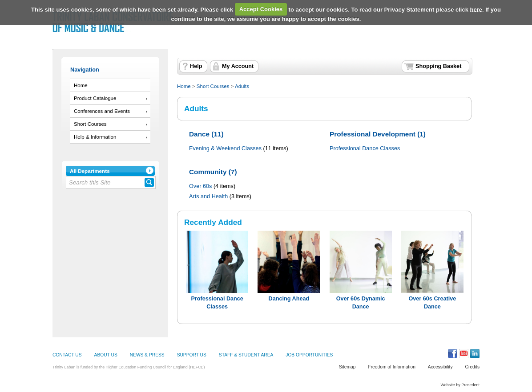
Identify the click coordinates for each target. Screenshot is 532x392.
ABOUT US (106, 355)
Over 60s (200, 186)
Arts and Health (208, 196)
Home (81, 85)
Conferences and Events (102, 111)
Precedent (470, 385)
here (476, 9)
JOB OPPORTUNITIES (309, 355)
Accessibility (440, 367)
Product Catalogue (95, 98)
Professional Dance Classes (365, 148)
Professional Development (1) (378, 134)
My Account (238, 66)
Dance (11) (206, 134)
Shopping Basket (438, 66)
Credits (472, 367)
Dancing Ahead (289, 299)
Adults (242, 86)
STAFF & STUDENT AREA (246, 355)
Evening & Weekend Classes (225, 148)
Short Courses (90, 124)
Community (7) (213, 172)
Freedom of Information (391, 367)
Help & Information (95, 137)
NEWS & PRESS (147, 355)
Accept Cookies (261, 9)
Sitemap (347, 367)
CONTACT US (67, 355)
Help (196, 66)
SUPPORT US (192, 355)
